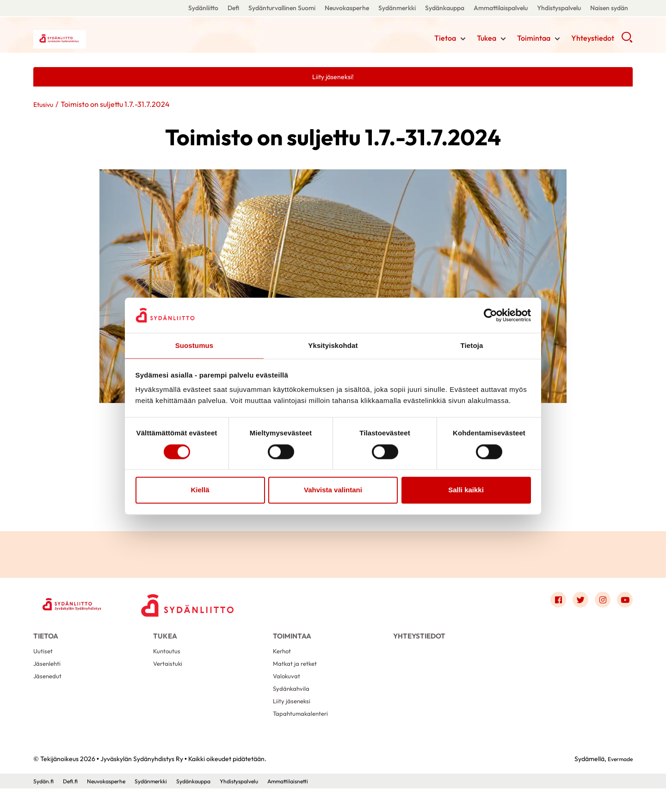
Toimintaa (534, 39)
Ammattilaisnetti (320, 804)
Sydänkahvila (293, 706)
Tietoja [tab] (472, 345)
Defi (233, 8)
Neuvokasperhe (347, 8)
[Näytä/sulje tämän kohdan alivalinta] (463, 40)
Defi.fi (74, 804)
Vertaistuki (170, 677)
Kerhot (283, 662)
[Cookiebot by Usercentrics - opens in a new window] (490, 315)
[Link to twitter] (573, 603)
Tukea (487, 39)
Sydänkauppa (445, 8)
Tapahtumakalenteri (304, 736)
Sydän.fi (45, 804)
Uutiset (44, 662)
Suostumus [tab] (194, 345)
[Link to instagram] (598, 603)
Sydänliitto (203, 8)
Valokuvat (288, 691)
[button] (627, 42)
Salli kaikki (466, 491)
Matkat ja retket (298, 677)
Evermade (618, 782)
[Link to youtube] (623, 603)
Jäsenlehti (49, 677)
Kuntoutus (169, 662)
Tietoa (445, 39)
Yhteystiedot (593, 39)
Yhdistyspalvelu (559, 8)
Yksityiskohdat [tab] (333, 345)
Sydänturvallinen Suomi (282, 8)
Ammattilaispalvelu (501, 8)
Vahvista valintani (333, 491)
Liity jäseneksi (293, 721)
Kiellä (200, 491)
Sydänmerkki (397, 8)
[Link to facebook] (549, 603)
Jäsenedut (49, 691)
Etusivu (45, 106)
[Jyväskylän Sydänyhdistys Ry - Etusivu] (80, 605)
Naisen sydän (609, 8)
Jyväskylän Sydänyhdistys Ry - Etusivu (107, 38)
